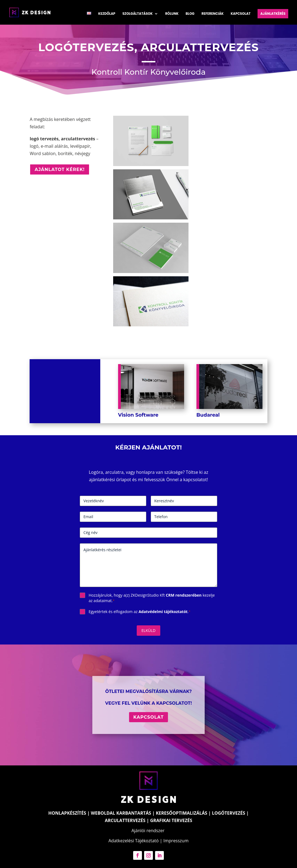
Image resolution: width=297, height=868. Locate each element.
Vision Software (138, 415)
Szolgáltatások (138, 14)
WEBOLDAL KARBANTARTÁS (121, 813)
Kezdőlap (107, 14)
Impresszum (176, 841)
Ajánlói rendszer (148, 831)
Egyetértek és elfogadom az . (139, 612)
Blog (190, 14)
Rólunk (172, 14)
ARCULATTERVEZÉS (125, 820)
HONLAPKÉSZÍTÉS (67, 813)
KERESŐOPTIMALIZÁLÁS (182, 813)
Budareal (208, 415)
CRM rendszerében (184, 595)
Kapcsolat (241, 14)
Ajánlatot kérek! (60, 169)
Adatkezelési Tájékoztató (134, 841)
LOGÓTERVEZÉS (228, 813)
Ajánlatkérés (273, 14)
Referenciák (213, 14)
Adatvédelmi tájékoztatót (163, 612)
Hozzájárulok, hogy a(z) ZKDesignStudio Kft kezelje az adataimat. (152, 598)
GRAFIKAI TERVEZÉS (171, 820)
